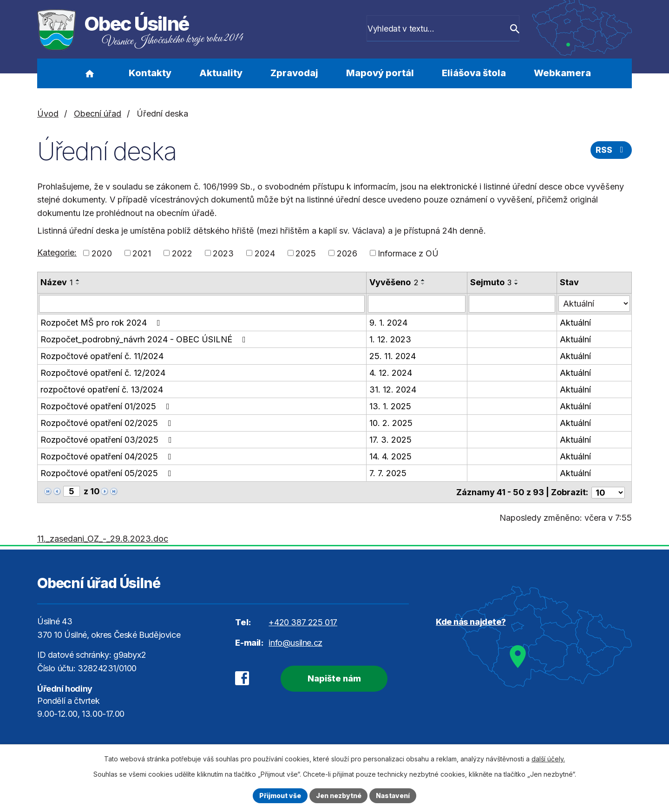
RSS (611, 150)
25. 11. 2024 (393, 356)
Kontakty (150, 73)
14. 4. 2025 (390, 456)
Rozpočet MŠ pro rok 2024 (102, 323)
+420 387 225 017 (303, 622)
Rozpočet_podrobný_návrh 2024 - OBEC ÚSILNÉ (145, 339)
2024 (265, 253)
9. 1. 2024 (388, 323)
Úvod (89, 73)
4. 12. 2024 (391, 373)
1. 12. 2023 (390, 339)
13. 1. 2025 (390, 406)
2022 (182, 253)
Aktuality (221, 73)
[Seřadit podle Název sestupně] (78, 284)
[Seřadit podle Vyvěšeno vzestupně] (423, 280)
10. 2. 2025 (391, 423)
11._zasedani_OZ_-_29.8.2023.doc (103, 538)
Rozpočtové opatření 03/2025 (108, 440)
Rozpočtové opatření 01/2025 (107, 406)
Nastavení (394, 796)
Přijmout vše (279, 796)
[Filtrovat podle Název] (202, 304)
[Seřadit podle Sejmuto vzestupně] (517, 280)
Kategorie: (57, 252)
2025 (306, 253)
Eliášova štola (474, 73)
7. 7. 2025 (388, 473)
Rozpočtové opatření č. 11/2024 (102, 356)
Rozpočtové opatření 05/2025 (108, 473)
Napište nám (333, 678)
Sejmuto (491, 282)
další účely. (548, 759)
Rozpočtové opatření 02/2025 (108, 423)
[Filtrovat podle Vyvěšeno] (417, 304)
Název (57, 282)
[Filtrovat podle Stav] (594, 303)
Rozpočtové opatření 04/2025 (108, 456)
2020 (102, 253)
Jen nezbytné (338, 796)
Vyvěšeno (394, 282)
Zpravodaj (294, 73)
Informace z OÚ (408, 253)
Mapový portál (380, 73)
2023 (223, 253)
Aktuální (575, 323)
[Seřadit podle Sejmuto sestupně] (517, 284)
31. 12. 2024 (393, 390)
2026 (347, 253)
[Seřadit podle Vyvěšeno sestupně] (423, 284)
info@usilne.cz (295, 642)
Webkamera (562, 73)
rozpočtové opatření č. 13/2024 (102, 390)
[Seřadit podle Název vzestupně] (78, 280)
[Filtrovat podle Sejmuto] (512, 304)
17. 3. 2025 (390, 440)
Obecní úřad (98, 114)
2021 (142, 253)
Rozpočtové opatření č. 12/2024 (103, 373)
